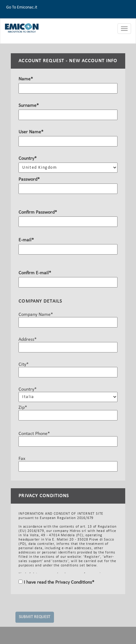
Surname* (29, 106)
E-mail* (26, 240)
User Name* (31, 132)
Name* (26, 79)
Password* (29, 180)
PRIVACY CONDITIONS (44, 496)
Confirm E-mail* (35, 273)
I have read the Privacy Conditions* (58, 582)
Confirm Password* (38, 213)
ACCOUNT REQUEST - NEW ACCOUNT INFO (68, 61)
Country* (28, 159)
